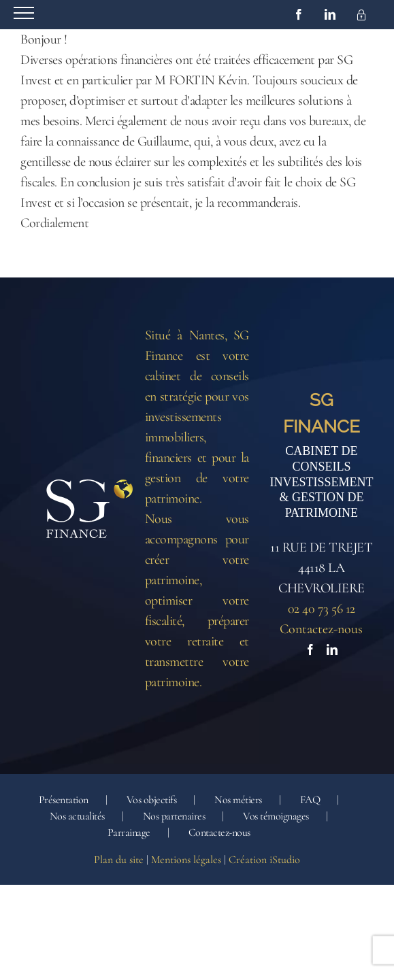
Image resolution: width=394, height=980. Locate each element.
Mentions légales (186, 860)
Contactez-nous (321, 629)
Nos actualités (77, 816)
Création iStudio (264, 860)
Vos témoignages (276, 816)
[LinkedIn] (332, 649)
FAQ (310, 800)
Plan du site (119, 860)
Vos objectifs (152, 800)
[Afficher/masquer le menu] (24, 13)
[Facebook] (310, 649)
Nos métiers (238, 800)
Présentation (64, 800)
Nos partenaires (174, 816)
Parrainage (129, 832)
